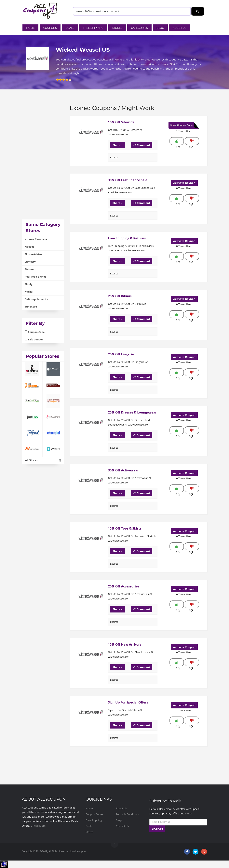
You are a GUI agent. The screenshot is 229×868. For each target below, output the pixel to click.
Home (30, 28)
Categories (139, 28)
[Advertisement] (43, 160)
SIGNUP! (157, 829)
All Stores (43, 460)
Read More (39, 826)
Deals (70, 28)
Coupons (50, 28)
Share (118, 145)
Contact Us (122, 826)
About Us (179, 28)
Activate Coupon (184, 183)
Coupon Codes (94, 814)
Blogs (119, 820)
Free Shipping (93, 28)
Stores (117, 28)
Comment (142, 145)
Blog (160, 28)
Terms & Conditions (128, 814)
